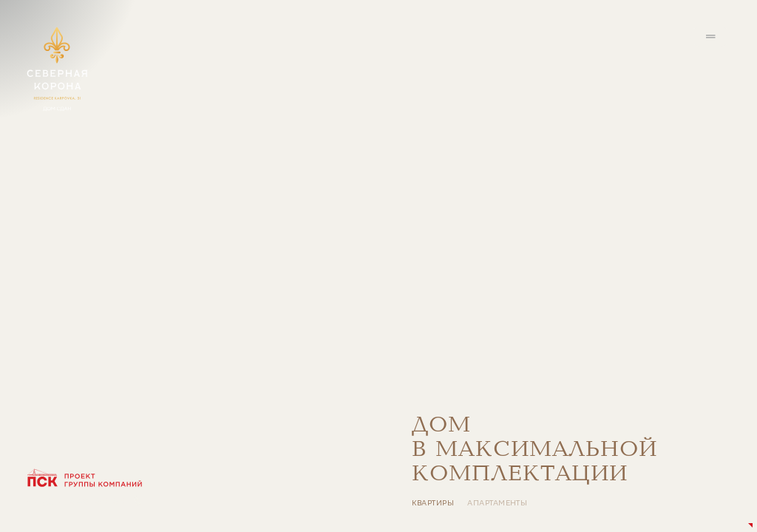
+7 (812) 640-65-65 (76, 501)
